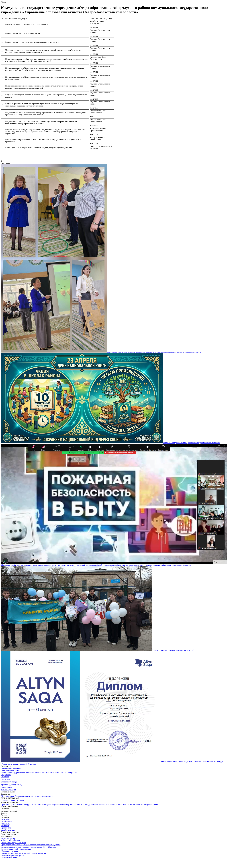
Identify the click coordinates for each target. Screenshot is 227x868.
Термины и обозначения (11, 841)
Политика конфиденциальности (14, 843)
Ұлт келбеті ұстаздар (9, 782)
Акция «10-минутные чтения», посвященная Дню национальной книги (191, 443)
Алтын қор (5, 779)
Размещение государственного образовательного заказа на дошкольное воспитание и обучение (39, 773)
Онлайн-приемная (8, 830)
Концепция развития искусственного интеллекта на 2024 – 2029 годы (29, 847)
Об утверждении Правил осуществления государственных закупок (28, 796)
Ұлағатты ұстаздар (8, 790)
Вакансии (5, 777)
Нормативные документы (11, 768)
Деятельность (6, 821)
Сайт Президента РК (9, 857)
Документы (6, 824)
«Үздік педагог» (7, 787)
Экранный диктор (8, 838)
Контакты (5, 826)
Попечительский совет (10, 770)
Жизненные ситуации (10, 851)
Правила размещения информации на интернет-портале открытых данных (31, 845)
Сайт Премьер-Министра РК (12, 855)
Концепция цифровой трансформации (16, 849)
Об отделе (5, 819)
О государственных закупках (12, 800)
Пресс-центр (6, 828)
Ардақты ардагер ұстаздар (12, 784)
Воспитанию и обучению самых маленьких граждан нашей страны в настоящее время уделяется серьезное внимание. (154, 352)
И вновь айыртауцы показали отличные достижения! (173, 650)
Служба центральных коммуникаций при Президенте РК (24, 853)
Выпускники (6, 775)
